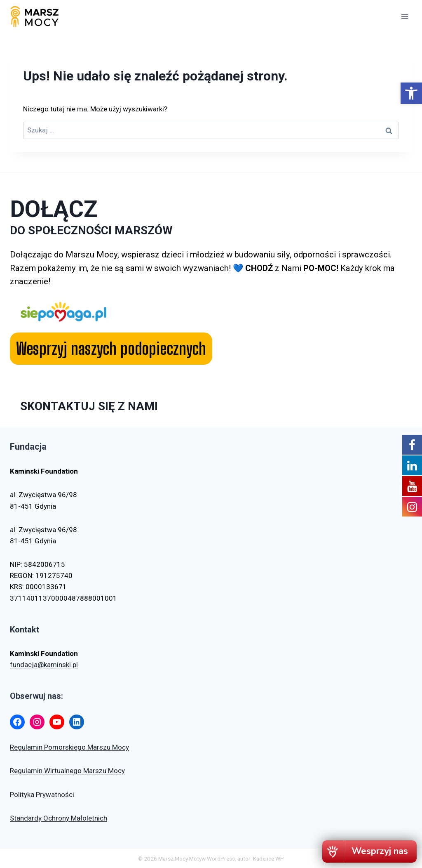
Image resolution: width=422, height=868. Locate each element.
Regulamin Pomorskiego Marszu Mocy (69, 747)
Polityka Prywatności (42, 795)
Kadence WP (268, 859)
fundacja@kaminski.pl (44, 665)
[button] (411, 93)
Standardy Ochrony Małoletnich (59, 818)
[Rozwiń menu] (404, 16)
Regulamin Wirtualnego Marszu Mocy (67, 771)
